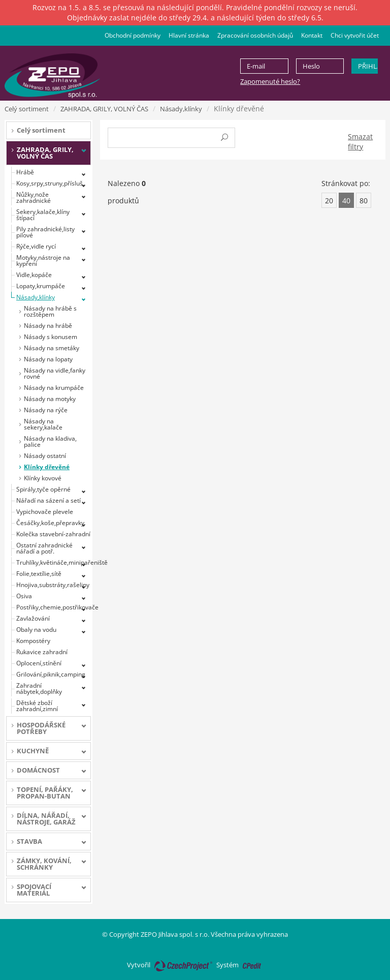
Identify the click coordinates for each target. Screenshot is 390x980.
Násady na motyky (50, 399)
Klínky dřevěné (47, 467)
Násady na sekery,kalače (43, 424)
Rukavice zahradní (42, 652)
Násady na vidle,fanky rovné (55, 373)
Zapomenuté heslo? (270, 81)
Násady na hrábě (48, 326)
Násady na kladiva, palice (50, 441)
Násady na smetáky (52, 348)
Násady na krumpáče (54, 388)
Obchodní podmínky (133, 35)
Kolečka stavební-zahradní (53, 534)
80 (364, 201)
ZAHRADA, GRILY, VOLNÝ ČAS (104, 109)
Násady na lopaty (48, 359)
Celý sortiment (27, 109)
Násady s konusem (51, 337)
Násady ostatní (45, 456)
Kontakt (312, 35)
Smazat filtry (360, 142)
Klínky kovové (43, 478)
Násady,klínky (181, 109)
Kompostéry (33, 641)
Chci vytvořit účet (355, 35)
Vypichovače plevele (45, 512)
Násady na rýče (46, 410)
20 (329, 201)
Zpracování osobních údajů (255, 35)
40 (346, 201)
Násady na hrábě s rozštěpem (50, 311)
